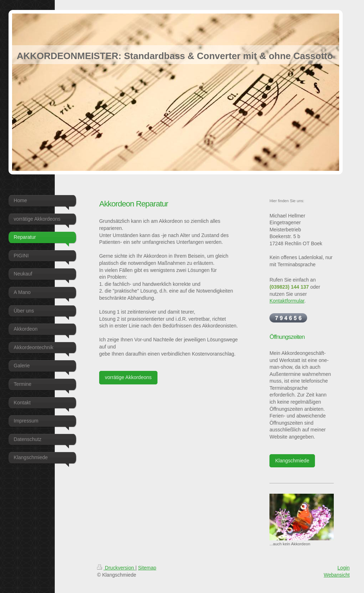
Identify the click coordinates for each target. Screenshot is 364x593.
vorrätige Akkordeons (128, 377)
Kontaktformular (287, 301)
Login (343, 568)
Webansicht (337, 575)
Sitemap (147, 568)
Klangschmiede (292, 461)
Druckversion (116, 568)
